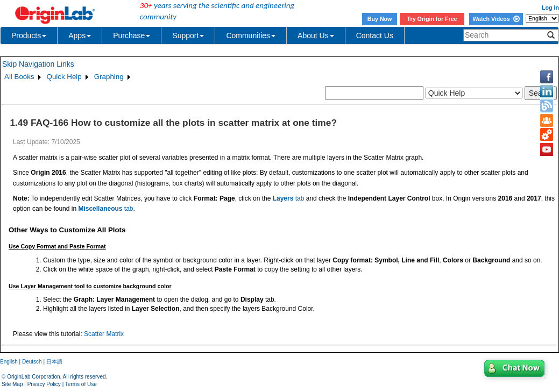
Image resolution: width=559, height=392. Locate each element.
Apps (80, 35)
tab (289, 198)
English (9, 362)
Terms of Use (81, 384)
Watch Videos (496, 19)
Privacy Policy (44, 384)
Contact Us (375, 35)
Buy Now (380, 19)
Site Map (12, 384)
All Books (19, 77)
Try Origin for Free (432, 19)
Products (29, 35)
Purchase (132, 35)
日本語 (54, 362)
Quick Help (64, 77)
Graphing (109, 77)
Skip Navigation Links (38, 64)
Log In (550, 8)
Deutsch (32, 362)
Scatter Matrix (104, 334)
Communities (251, 35)
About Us (316, 35)
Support (188, 35)
